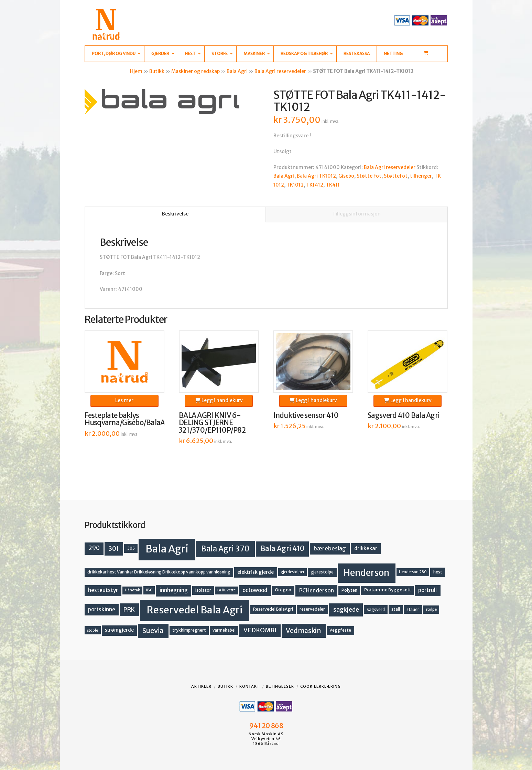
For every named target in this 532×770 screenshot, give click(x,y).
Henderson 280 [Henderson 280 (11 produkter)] (413, 572)
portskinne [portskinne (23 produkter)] (102, 609)
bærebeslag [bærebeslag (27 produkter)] (330, 548)
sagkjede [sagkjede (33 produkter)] (346, 610)
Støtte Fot (369, 176)
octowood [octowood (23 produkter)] (255, 590)
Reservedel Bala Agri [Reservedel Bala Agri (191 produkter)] (194, 610)
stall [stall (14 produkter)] (396, 609)
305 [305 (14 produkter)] (131, 548)
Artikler (201, 686)
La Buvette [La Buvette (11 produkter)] (226, 590)
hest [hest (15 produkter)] (438, 572)
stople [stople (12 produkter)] (93, 630)
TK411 (333, 185)
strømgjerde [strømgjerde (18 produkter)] (119, 630)
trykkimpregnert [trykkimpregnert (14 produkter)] (189, 630)
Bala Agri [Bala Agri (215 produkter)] (167, 549)
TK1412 (315, 185)
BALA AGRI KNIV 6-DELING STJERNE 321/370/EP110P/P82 (212, 423)
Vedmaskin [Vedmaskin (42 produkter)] (303, 631)
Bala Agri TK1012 (316, 176)
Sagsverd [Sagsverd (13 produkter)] (376, 609)
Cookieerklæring (321, 686)
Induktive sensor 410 (306, 415)
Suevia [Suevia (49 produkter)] (153, 630)
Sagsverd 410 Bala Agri (403, 415)
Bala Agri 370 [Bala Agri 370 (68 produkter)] (225, 549)
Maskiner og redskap (196, 71)
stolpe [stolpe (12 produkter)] (431, 609)
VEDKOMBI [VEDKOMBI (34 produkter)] (260, 630)
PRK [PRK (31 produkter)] (129, 610)
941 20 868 (266, 726)
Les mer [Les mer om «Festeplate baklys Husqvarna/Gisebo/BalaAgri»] (124, 400)
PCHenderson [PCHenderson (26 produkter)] (317, 590)
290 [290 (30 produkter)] (94, 548)
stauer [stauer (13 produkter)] (413, 609)
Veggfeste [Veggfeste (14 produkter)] (340, 630)
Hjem (136, 71)
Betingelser (280, 686)
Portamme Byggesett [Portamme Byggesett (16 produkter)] (388, 590)
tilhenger (421, 176)
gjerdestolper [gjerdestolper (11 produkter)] (292, 572)
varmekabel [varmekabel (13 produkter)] (224, 630)
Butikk (157, 71)
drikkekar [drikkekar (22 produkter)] (366, 548)
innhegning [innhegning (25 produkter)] (174, 590)
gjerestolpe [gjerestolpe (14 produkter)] (322, 572)
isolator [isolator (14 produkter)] (203, 590)
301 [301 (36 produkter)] (114, 549)
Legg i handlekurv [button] (219, 400)
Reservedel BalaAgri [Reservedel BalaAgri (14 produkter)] (273, 609)
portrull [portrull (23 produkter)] (427, 590)
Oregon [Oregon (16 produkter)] (283, 590)
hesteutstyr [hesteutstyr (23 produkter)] (103, 590)
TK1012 (295, 185)
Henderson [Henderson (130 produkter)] (366, 573)
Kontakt (249, 686)
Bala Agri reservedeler (280, 71)
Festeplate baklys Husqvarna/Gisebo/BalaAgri (129, 419)
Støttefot (396, 176)
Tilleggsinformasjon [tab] (356, 214)
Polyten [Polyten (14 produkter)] (349, 590)
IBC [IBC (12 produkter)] (149, 590)
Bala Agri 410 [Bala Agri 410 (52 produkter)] (283, 549)
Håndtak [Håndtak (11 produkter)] (132, 590)
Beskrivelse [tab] (175, 214)
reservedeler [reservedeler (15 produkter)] (312, 609)
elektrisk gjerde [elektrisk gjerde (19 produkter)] (256, 572)
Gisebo (346, 176)
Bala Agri (237, 71)
